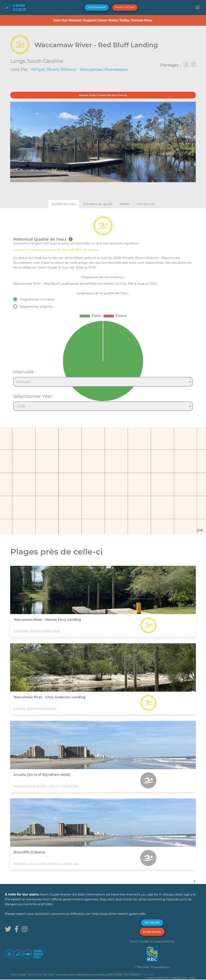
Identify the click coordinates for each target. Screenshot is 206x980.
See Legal (148, 975)
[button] (198, 8)
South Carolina (45, 61)
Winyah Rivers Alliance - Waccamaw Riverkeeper (80, 69)
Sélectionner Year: (33, 396)
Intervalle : (24, 372)
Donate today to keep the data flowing (103, 95)
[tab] (64, 204)
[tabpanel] (103, 311)
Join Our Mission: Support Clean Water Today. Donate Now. (103, 20)
